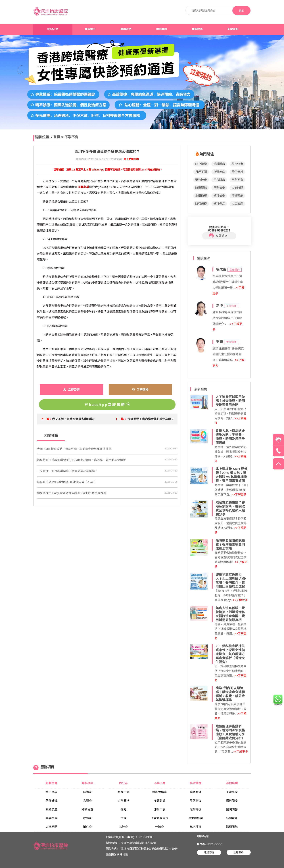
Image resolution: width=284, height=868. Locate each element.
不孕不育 (71, 137)
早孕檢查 (219, 188)
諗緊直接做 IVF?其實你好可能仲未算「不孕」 (66, 482)
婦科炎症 (219, 204)
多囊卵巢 (160, 801)
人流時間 (237, 188)
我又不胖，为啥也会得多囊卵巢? (73, 419)
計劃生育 (51, 783)
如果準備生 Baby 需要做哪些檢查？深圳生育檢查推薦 (71, 493)
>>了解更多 (239, 495)
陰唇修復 (201, 204)
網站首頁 (53, 29)
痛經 (124, 809)
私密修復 (237, 164)
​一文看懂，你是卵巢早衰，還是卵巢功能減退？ (67, 471)
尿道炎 (87, 818)
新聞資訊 (233, 29)
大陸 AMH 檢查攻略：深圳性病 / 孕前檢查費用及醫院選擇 (74, 449)
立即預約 (239, 852)
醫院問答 (197, 29)
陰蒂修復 (196, 809)
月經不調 (201, 172)
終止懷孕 (201, 164)
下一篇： (121, 419)
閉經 (124, 818)
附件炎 (87, 827)
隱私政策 (150, 843)
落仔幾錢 (237, 172)
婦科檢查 (219, 196)
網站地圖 (122, 855)
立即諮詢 (218, 236)
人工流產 (237, 204)
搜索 (241, 11)
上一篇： (46, 419)
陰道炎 (87, 792)
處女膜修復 (196, 818)
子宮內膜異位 (160, 818)
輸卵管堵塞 (160, 792)
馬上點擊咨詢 (131, 159)
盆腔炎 (124, 827)
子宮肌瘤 (219, 180)
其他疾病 (232, 783)
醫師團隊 (162, 29)
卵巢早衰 (160, 809)
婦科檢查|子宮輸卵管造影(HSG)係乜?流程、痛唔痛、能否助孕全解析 (81, 460)
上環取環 (201, 196)
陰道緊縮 (201, 188)
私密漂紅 (196, 827)
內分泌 (124, 783)
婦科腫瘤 (219, 164)
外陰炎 (160, 827)
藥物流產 (201, 180)
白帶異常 (124, 801)
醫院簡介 (90, 29)
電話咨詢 (209, 852)
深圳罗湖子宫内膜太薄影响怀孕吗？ (151, 419)
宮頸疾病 (219, 172)
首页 (57, 137)
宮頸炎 (87, 801)
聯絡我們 (126, 29)
